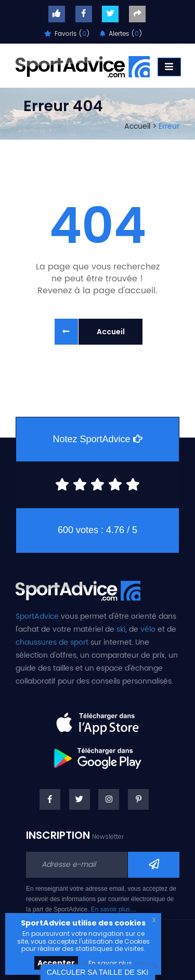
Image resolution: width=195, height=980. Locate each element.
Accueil (137, 126)
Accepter (56, 963)
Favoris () (67, 34)
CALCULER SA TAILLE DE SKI (98, 972)
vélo (148, 629)
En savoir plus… (114, 909)
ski (121, 629)
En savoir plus (110, 963)
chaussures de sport (52, 642)
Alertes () (121, 34)
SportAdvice (37, 616)
